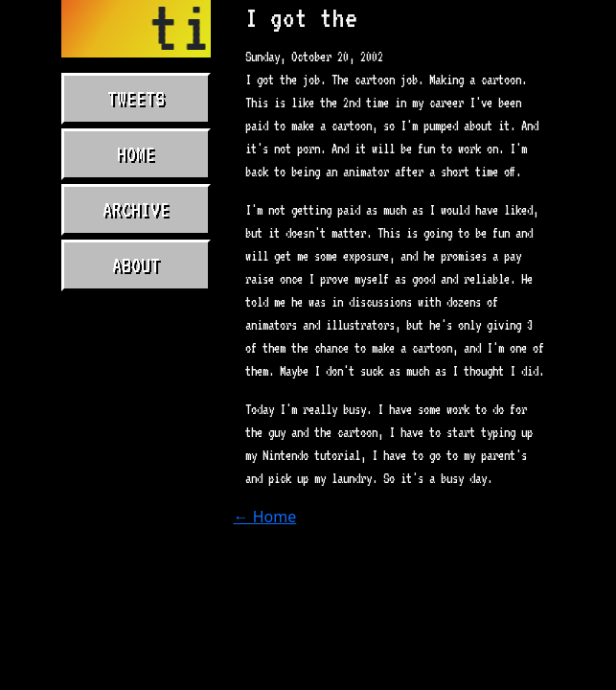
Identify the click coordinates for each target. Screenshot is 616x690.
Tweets (136, 99)
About (136, 265)
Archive (136, 210)
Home (136, 154)
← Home (265, 517)
